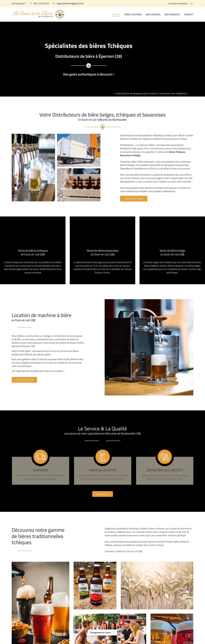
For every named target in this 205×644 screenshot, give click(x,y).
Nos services (153, 14)
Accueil (116, 14)
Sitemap (109, 640)
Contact (189, 14)
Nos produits (172, 14)
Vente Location (133, 14)
